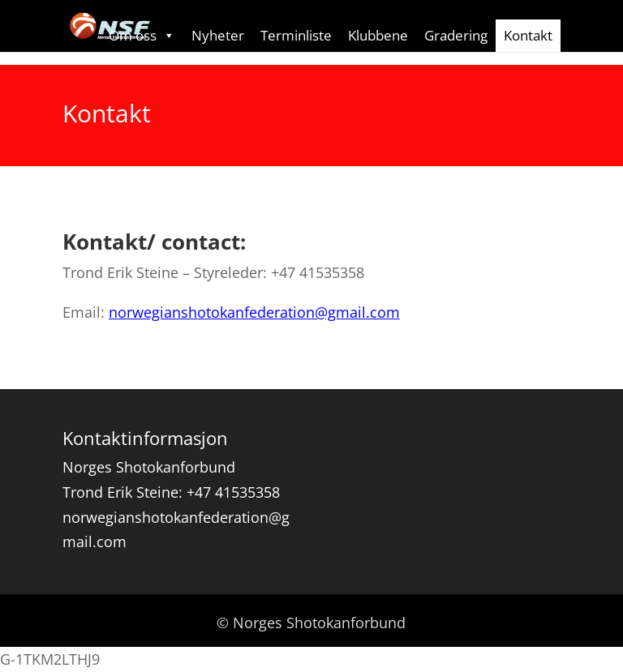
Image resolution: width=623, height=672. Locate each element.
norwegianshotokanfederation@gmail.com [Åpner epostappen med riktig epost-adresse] (254, 312)
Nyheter (218, 35)
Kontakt (528, 35)
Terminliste (296, 35)
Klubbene (378, 35)
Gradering (456, 35)
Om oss (142, 35)
